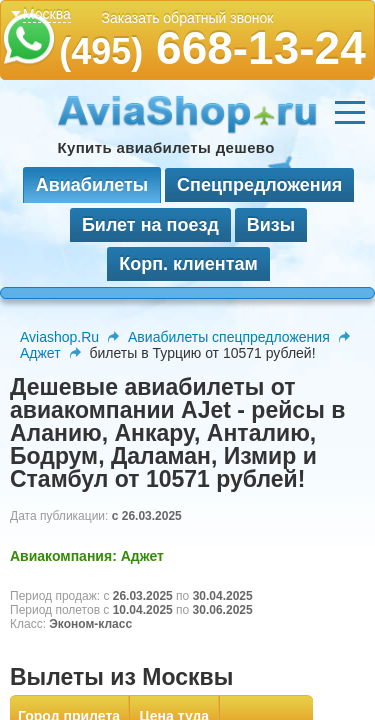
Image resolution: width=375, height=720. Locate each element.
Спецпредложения (259, 185)
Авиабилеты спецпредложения (229, 337)
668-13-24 (212, 48)
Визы (271, 225)
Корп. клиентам (188, 264)
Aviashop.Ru (59, 337)
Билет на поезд (150, 225)
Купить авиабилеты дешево (166, 147)
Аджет (40, 353)
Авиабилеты (92, 185)
